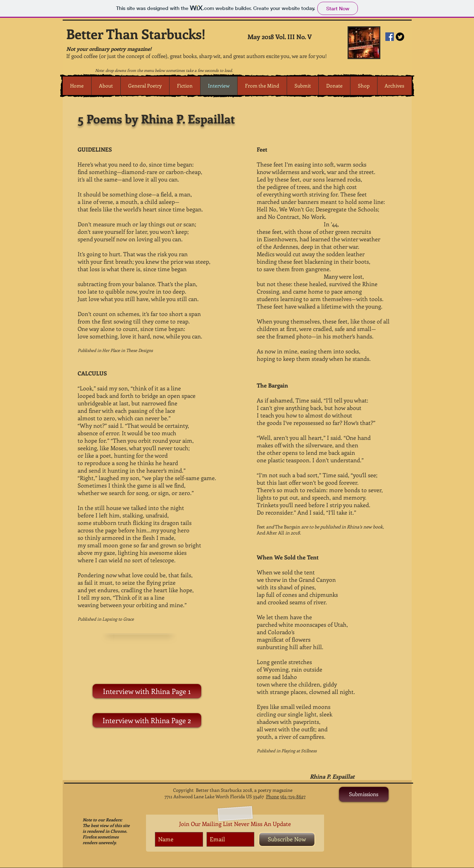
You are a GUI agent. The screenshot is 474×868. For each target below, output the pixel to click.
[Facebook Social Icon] (390, 37)
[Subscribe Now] (287, 839)
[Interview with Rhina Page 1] (147, 691)
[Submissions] (364, 794)
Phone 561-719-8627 (286, 796)
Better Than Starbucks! (136, 34)
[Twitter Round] (400, 37)
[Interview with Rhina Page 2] (147, 720)
